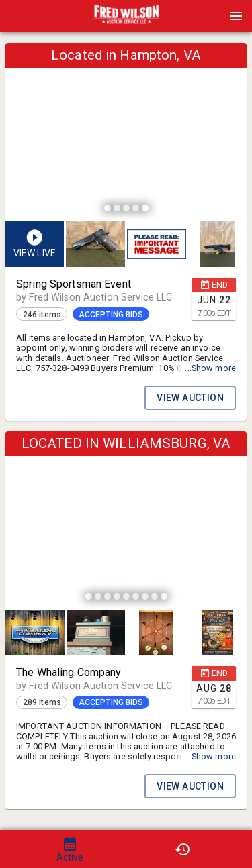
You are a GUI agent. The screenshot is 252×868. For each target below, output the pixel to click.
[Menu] (236, 16)
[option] (126, 133)
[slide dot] (108, 208)
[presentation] (126, 16)
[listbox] (126, 133)
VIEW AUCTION (190, 398)
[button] (126, 21)
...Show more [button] (210, 368)
